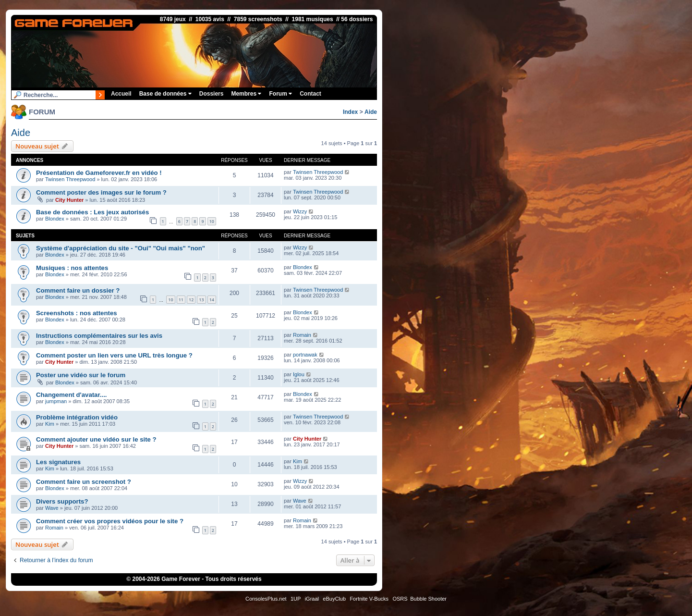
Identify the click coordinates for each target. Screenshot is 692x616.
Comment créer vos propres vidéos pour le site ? (110, 521)
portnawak (305, 355)
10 (212, 221)
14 (212, 300)
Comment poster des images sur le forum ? (101, 192)
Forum (280, 94)
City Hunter (69, 200)
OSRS (400, 599)
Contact (310, 94)
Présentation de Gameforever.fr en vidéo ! (99, 173)
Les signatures (58, 462)
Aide (371, 112)
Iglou (299, 374)
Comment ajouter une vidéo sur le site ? (96, 439)
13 (201, 300)
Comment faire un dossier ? (78, 290)
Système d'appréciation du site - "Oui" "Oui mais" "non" (121, 248)
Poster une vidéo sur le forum (81, 375)
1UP (296, 599)
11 (181, 300)
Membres (246, 94)
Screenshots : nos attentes (77, 313)
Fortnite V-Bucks (369, 599)
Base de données (165, 94)
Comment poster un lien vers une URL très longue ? (114, 355)
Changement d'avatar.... (72, 395)
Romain (302, 335)
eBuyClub (334, 599)
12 (191, 300)
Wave (52, 508)
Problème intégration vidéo (77, 417)
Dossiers (212, 94)
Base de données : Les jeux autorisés (92, 212)
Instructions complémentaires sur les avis (99, 336)
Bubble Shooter (428, 599)
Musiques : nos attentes (72, 268)
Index (350, 112)
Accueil (121, 94)
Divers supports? (62, 501)
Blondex (55, 219)
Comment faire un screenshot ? (84, 482)
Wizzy (300, 211)
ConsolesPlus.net (266, 599)
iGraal (312, 599)
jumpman (56, 401)
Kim (50, 424)
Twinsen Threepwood (70, 179)
